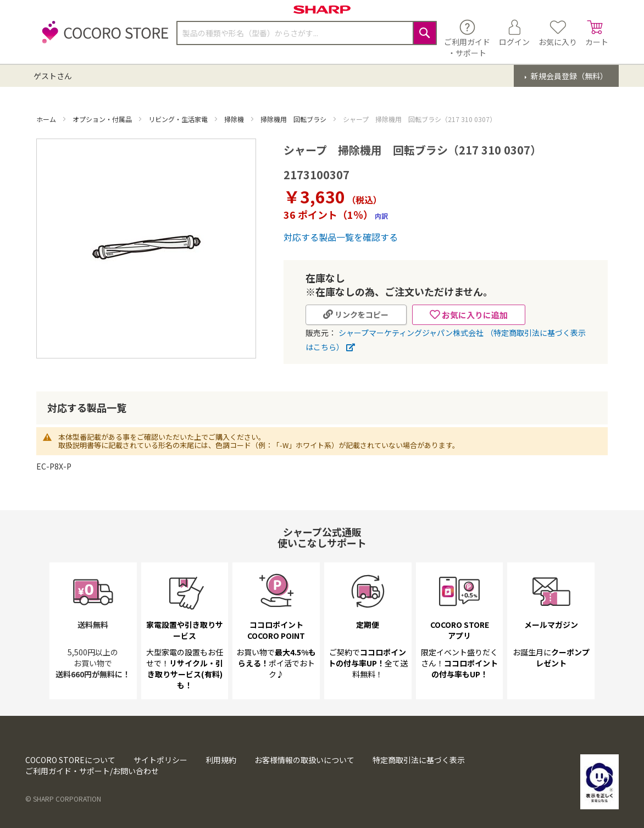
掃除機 (235, 119)
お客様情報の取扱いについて (304, 760)
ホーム (47, 119)
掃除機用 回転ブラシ (294, 119)
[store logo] (102, 38)
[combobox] (307, 33)
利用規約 (221, 760)
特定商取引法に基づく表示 (419, 760)
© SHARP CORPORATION (63, 799)
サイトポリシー (160, 760)
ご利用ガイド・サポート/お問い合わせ (92, 771)
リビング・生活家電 (179, 119)
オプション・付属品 (103, 119)
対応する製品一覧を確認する (341, 237)
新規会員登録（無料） (568, 76)
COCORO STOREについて (70, 760)
